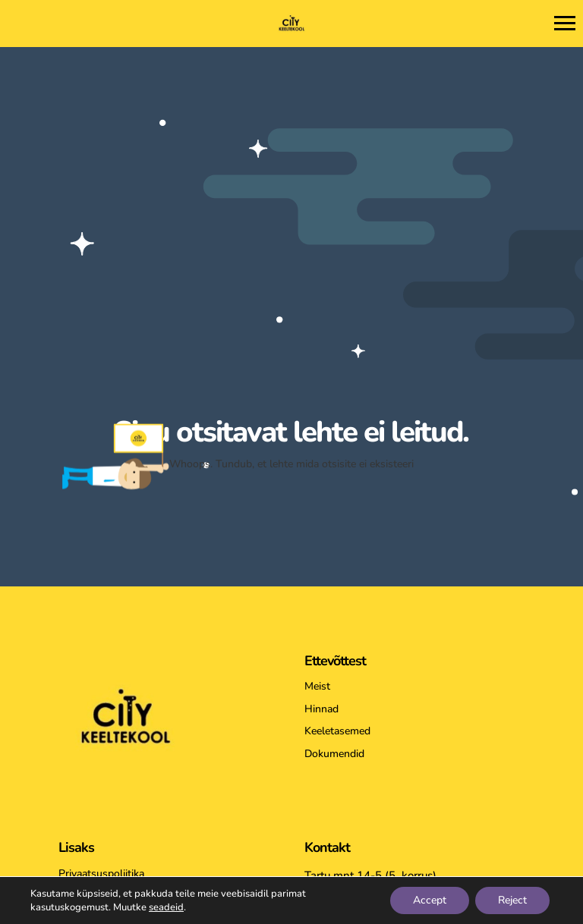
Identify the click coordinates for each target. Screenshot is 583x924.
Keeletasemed (337, 731)
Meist (317, 686)
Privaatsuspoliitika (101, 874)
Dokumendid (334, 754)
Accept (430, 900)
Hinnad (321, 709)
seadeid (166, 907)
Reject (512, 900)
